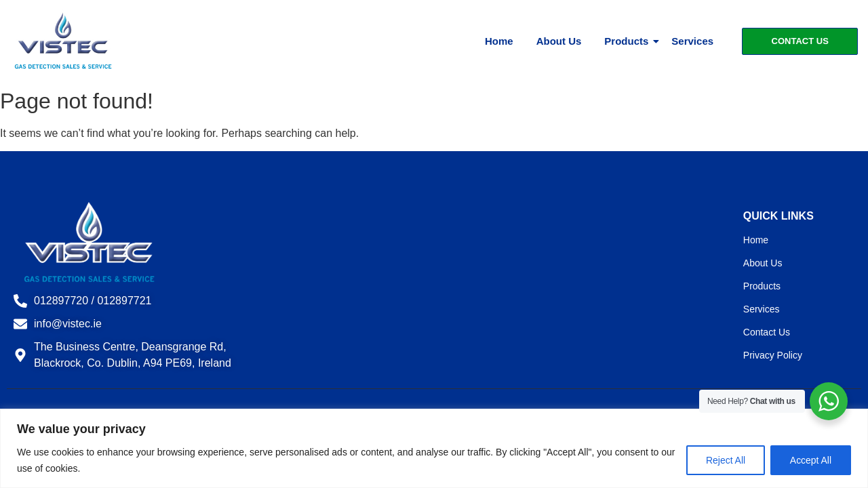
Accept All (811, 460)
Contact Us (767, 332)
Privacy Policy (773, 355)
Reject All (725, 460)
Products (629, 41)
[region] (434, 448)
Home (499, 41)
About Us (559, 41)
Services (692, 41)
